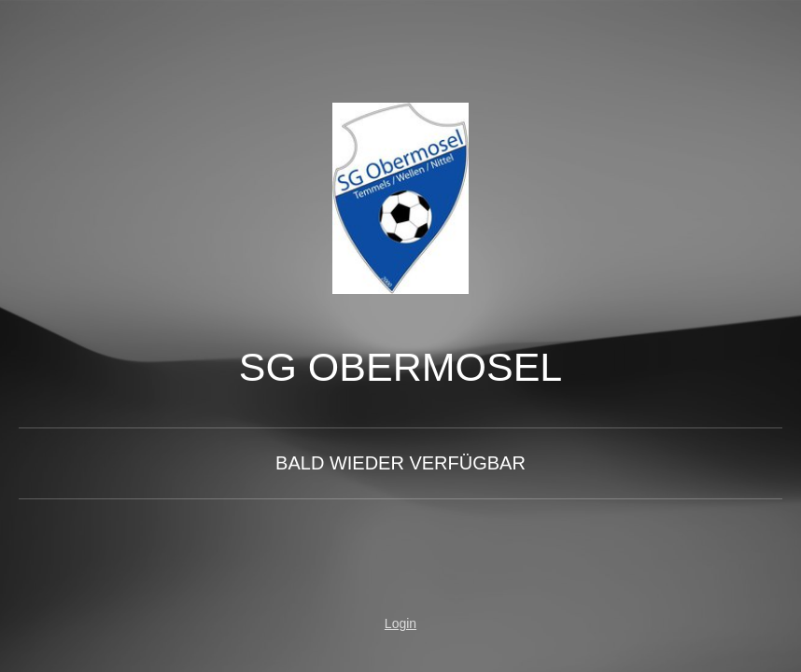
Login (400, 623)
